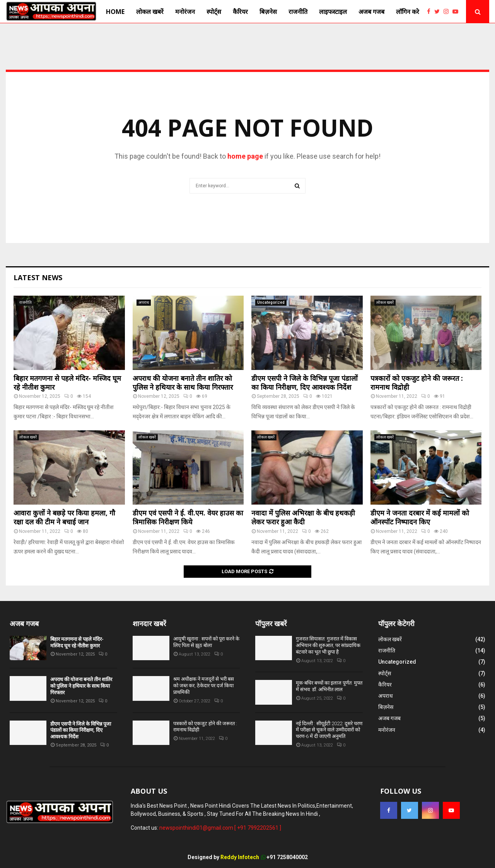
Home (115, 12)
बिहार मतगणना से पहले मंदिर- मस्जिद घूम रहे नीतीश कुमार (67, 383)
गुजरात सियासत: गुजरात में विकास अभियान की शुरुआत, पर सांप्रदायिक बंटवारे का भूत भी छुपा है (328, 645)
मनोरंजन (185, 12)
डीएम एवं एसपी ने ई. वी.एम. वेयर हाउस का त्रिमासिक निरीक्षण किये (188, 517)
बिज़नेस (268, 12)
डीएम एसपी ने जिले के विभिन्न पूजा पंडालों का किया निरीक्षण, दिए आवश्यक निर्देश (305, 383)
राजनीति (298, 12)
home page (245, 156)
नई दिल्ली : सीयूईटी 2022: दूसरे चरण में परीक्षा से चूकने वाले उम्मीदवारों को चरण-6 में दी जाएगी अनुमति (329, 730)
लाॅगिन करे (408, 12)
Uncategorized (271, 302)
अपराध (144, 302)
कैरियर (240, 12)
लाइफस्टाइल (333, 12)
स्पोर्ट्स (214, 12)
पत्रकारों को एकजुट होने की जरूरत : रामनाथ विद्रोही (417, 383)
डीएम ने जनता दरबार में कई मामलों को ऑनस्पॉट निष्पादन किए (420, 517)
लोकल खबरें (150, 12)
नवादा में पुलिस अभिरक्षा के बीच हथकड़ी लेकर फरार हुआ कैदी (303, 517)
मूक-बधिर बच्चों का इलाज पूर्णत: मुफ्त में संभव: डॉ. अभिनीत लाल (329, 686)
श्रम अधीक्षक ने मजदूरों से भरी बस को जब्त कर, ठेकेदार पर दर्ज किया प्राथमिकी (204, 686)
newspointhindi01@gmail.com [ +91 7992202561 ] (220, 828)
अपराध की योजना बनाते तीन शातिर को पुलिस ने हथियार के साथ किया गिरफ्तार (183, 383)
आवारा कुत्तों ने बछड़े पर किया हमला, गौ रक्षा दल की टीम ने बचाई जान (64, 517)
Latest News (38, 277)
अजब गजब (371, 12)
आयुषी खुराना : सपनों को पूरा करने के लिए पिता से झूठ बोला (206, 642)
